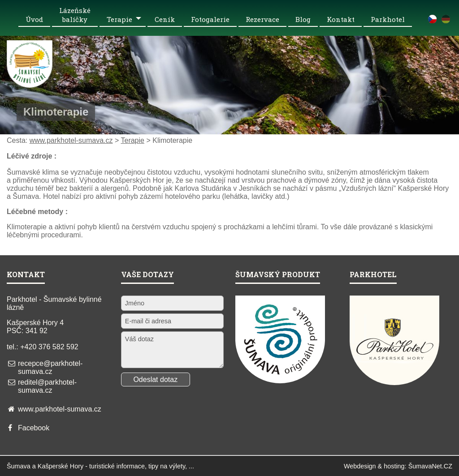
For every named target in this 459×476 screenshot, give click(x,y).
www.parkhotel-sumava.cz (71, 140)
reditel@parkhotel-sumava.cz (47, 386)
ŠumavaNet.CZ (430, 466)
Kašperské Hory (61, 466)
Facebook (34, 428)
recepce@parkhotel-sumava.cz (50, 367)
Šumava (19, 466)
